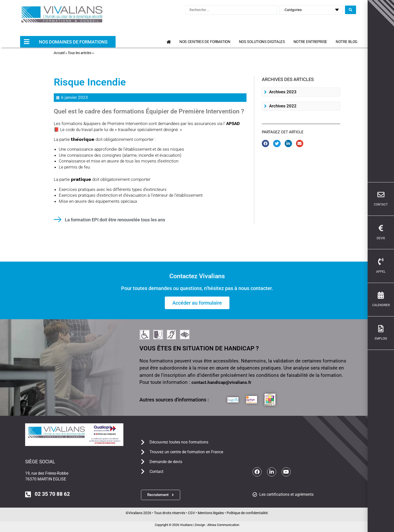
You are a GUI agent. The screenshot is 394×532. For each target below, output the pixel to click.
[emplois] (387, 329)
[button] (301, 92)
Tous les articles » (81, 53)
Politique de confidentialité (247, 513)
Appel (387, 272)
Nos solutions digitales (262, 42)
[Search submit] (351, 10)
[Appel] (387, 262)
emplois (387, 339)
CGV (191, 513)
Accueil (59, 53)
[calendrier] (387, 295)
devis (387, 238)
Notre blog (347, 42)
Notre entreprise (310, 42)
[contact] (387, 195)
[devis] (387, 228)
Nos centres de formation (205, 42)
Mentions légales (211, 513)
